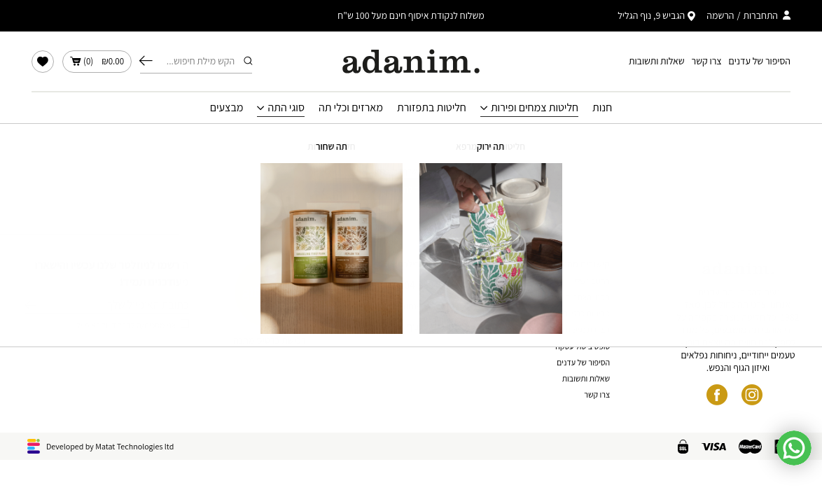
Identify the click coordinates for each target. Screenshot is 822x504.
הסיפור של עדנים (760, 61)
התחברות (760, 15)
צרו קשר (707, 61)
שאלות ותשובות (657, 61)
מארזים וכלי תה (351, 108)
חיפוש (146, 61)
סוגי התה (286, 108)
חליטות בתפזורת (432, 108)
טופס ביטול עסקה (583, 346)
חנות (602, 108)
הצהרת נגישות (587, 329)
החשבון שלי (592, 281)
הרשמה (720, 15)
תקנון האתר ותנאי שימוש (572, 297)
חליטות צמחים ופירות (535, 108)
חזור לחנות (411, 189)
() (97, 62)
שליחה (30, 305)
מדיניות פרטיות (586, 313)
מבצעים (227, 108)
